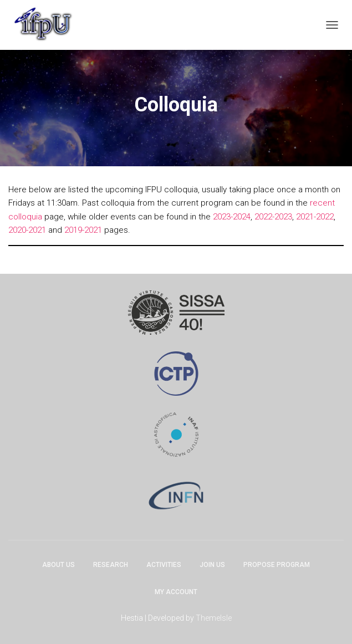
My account (176, 592)
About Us (58, 565)
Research (111, 565)
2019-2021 (83, 230)
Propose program (277, 565)
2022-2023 (273, 217)
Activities (164, 565)
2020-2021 (27, 230)
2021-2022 (315, 217)
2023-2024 (232, 217)
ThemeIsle (214, 618)
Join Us (212, 565)
